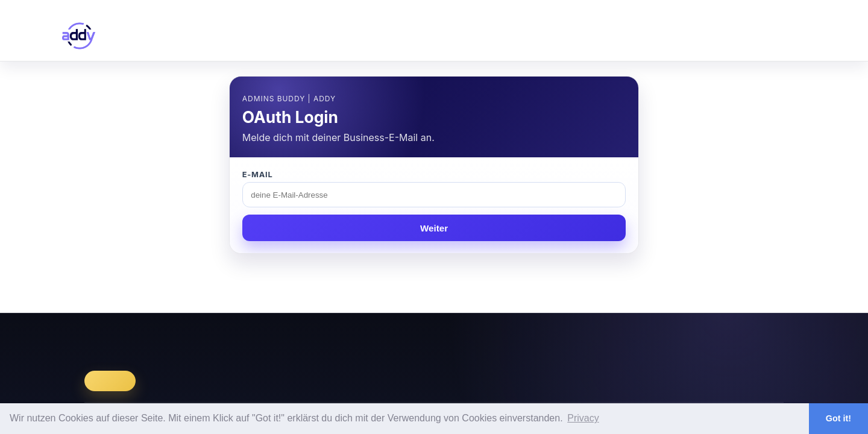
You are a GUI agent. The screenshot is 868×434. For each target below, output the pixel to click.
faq (738, 36)
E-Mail (258, 175)
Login (804, 5)
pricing (687, 36)
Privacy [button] (583, 418)
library (628, 36)
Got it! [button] (838, 418)
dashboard (498, 36)
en (740, 5)
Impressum (603, 337)
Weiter (434, 228)
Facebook (763, 337)
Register (776, 5)
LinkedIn (715, 337)
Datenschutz (662, 337)
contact (791, 36)
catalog (569, 36)
